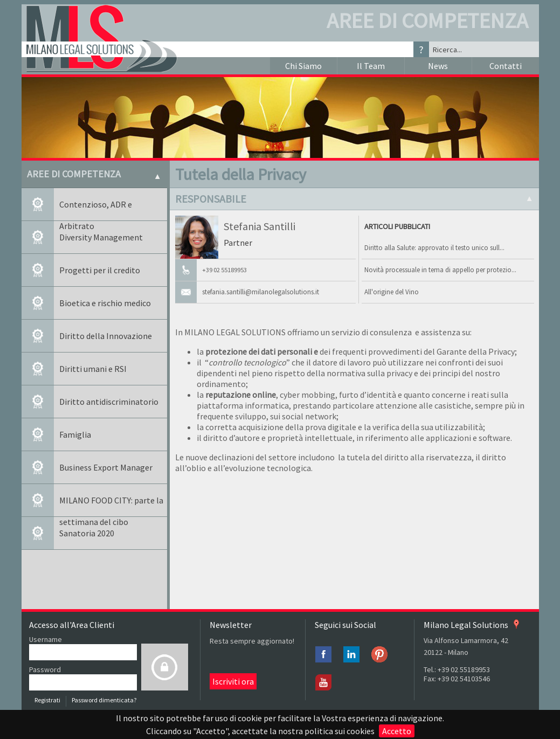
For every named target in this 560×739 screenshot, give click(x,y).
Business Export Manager (106, 467)
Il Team (371, 66)
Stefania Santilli (260, 226)
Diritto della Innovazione (106, 336)
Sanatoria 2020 (87, 533)
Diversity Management (101, 237)
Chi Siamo (303, 66)
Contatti (506, 66)
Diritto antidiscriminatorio (109, 402)
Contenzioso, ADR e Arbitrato (96, 210)
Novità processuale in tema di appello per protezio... (440, 270)
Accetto (397, 731)
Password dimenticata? (104, 700)
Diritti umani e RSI (93, 369)
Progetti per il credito (100, 270)
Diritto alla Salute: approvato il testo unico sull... (434, 248)
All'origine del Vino (392, 292)
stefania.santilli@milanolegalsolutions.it (261, 292)
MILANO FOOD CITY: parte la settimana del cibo (111, 506)
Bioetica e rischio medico (105, 303)
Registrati (47, 700)
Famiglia (75, 434)
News (438, 66)
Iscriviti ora (233, 681)
